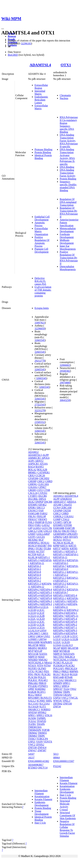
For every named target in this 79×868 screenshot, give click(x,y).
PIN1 (31, 674)
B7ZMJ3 (33, 768)
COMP (57, 519)
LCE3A (32, 622)
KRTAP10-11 (37, 563)
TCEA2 (32, 721)
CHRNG (33, 484)
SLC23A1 (45, 704)
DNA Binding (67, 167)
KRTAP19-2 (35, 581)
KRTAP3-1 (61, 601)
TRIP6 (41, 736)
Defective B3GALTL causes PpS (40, 281)
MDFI (64, 648)
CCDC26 (40, 475)
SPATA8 (32, 712)
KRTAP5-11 (72, 616)
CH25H (67, 511)
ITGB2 (39, 549)
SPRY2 (40, 715)
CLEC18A (43, 484)
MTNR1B (64, 651)
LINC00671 (34, 633)
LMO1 (45, 633)
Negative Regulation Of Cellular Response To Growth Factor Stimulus (67, 829)
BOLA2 (32, 470)
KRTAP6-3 (46, 601)
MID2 (42, 645)
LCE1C (41, 610)
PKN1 (37, 674)
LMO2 (32, 636)
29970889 (65, 383)
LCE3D (32, 625)
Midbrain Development (67, 242)
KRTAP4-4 (46, 590)
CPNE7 (42, 487)
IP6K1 (31, 549)
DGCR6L (33, 499)
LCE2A (32, 616)
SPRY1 (32, 715)
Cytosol (64, 810)
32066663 (65, 365)
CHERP (32, 481)
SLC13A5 (33, 704)
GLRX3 (37, 528)
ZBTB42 (58, 704)
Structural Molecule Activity (65, 804)
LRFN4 (42, 639)
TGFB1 (32, 724)
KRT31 (64, 546)
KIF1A (41, 554)
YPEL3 (66, 701)
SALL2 (32, 701)
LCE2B (41, 616)
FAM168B (59, 528)
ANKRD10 (66, 499)
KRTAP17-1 (62, 587)
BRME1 (32, 473)
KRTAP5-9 (46, 598)
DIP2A (42, 499)
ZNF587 (42, 750)
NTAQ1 (32, 666)
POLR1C (33, 680)
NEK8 (41, 657)
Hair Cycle (40, 823)
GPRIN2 (58, 537)
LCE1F (41, 613)
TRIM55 (42, 733)
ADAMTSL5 (35, 455)
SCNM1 (41, 701)
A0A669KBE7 (36, 765)
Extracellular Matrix (41, 107)
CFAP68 (58, 511)
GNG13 (48, 531)
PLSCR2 (70, 666)
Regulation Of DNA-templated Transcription (68, 202)
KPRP (56, 546)
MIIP (56, 651)
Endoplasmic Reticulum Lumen (41, 100)
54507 (31, 754)
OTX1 (66, 65)
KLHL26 (69, 543)
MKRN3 (33, 648)
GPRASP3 (72, 534)
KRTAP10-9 (35, 575)
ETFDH (68, 525)
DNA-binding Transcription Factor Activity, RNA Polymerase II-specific (69, 141)
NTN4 (47, 666)
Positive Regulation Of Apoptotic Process (42, 242)
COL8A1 (33, 487)
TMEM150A (35, 727)
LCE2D (41, 619)
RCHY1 (41, 692)
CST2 (40, 490)
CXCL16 (33, 493)
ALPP (46, 455)
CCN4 (57, 508)
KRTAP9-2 (34, 604)
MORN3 (42, 648)
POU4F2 (43, 680)
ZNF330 (32, 747)
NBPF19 (33, 657)
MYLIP (38, 651)
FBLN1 (32, 516)
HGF (41, 540)
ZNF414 (42, 747)
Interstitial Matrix (40, 92)
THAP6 (41, 724)
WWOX (58, 701)
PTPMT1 (43, 686)
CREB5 (32, 490)
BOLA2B (42, 470)
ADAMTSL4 (40, 65)
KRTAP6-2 (34, 601)
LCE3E (41, 625)
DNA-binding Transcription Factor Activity (67, 173)
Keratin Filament (43, 799)
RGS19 (65, 674)
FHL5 (73, 531)
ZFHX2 (40, 745)
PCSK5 (39, 671)
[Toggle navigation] (3, 29)
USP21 (32, 742)
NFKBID (33, 660)
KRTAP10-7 (60, 566)
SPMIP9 (58, 683)
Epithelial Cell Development (42, 218)
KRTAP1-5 (34, 560)
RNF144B (59, 677)
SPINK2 (42, 712)
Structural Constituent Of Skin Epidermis (68, 815)
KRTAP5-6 (46, 595)
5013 (56, 754)
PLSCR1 (46, 674)
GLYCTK (47, 528)
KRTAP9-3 (46, 604)
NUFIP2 (32, 669)
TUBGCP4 (42, 739)
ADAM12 (33, 452)
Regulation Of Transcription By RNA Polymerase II (69, 212)
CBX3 (31, 475)
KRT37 (57, 549)
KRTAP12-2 (62, 575)
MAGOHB (34, 642)
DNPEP (39, 502)
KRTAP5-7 (34, 598)
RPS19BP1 (34, 698)
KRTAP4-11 (62, 607)
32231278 (40, 410)
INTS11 (67, 540)
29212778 (40, 361)
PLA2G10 (67, 663)
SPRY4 (65, 686)
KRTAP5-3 (46, 592)
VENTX (48, 742)
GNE (40, 531)
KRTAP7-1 (71, 628)
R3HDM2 (40, 689)
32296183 (26, 43)
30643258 (65, 400)
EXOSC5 (33, 511)
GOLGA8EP (43, 534)
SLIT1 (43, 707)
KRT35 (72, 546)
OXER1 (73, 660)
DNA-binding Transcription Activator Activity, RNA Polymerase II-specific (67, 157)
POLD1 (42, 677)
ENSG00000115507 (64, 761)
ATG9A (44, 464)
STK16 (48, 715)
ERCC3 (41, 508)
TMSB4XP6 (35, 730)
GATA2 (46, 525)
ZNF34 (57, 707)
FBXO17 (33, 519)
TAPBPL (41, 718)
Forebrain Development (67, 236)
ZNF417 (32, 750)
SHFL (49, 701)
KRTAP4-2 (34, 590)
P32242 (57, 766)
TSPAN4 (58, 695)
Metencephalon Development (68, 230)
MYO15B (33, 654)
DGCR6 (43, 496)
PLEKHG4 (59, 666)
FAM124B (34, 513)
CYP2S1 (43, 493)
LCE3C (41, 622)
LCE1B (32, 610)
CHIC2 (41, 481)
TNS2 (73, 689)
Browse (12, 36)
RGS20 (74, 674)
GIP (30, 528)
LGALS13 (67, 645)
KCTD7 (40, 551)
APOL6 (45, 458)
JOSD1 (32, 551)
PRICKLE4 (71, 669)
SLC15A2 (58, 680)
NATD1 (43, 654)
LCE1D (32, 613)
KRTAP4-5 (71, 613)
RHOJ (38, 695)
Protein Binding (43, 152)
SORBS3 (46, 709)
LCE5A (41, 628)
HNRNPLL (34, 543)
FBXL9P (41, 516)
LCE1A (44, 607)
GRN (66, 537)
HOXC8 (32, 546)
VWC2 (32, 745)
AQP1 (31, 461)
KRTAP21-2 (35, 584)
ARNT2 (39, 461)
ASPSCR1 (34, 464)
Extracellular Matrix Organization (41, 231)
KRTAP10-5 (35, 569)
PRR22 (65, 671)
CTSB (47, 490)
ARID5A (71, 502)
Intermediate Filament (41, 792)
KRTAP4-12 (38, 587)
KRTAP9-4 (34, 607)
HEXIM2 (33, 540)
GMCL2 (32, 531)
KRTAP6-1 (59, 625)
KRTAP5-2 (34, 592)
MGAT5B (33, 645)
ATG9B (57, 505)
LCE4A (32, 628)
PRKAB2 (33, 683)
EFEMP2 (33, 505)
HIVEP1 (74, 537)
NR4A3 (48, 663)
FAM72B (70, 528)
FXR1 (38, 525)
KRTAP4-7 (59, 616)
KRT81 (65, 549)
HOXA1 (45, 543)
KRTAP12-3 (35, 578)
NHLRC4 (70, 657)
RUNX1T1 (46, 698)
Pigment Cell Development (42, 250)
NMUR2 (43, 660)
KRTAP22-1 (60, 598)
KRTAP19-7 (62, 592)
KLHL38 (33, 557)
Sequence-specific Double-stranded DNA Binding (68, 186)
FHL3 (31, 522)
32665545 (40, 340)
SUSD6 (32, 718)
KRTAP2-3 (59, 595)
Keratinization (42, 796)
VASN (39, 742)
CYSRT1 (33, 496)
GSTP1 (32, 537)
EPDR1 (32, 508)
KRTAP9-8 (71, 633)
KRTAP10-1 (72, 554)
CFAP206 (33, 478)
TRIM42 (33, 733)
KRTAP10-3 (35, 566)
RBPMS (74, 671)
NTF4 (40, 666)
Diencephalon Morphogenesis (68, 268)
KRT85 (74, 549)
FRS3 (31, 525)
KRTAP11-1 (60, 572)
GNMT (32, 534)
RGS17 (57, 674)
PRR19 (42, 683)
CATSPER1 (43, 473)
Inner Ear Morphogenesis (68, 247)
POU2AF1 (59, 669)
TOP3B (46, 730)
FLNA (48, 522)
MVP (31, 651)
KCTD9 (32, 554)
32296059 (40, 329)
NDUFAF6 (69, 654)
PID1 (47, 671)
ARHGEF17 (60, 502)
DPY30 (67, 522)
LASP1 (57, 636)
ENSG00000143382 (39, 761)
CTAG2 (65, 519)
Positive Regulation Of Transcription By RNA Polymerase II (69, 258)
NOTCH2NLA (36, 663)
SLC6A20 (33, 707)
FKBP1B (40, 522)
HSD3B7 (42, 546)
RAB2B (32, 692)
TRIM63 (33, 736)
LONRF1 (33, 639)
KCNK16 (58, 543)
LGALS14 (34, 630)
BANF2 (40, 467)
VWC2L (74, 698)
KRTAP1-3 (71, 551)
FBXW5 (43, 519)
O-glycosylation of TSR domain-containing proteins (43, 291)
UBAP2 (67, 695)
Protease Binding (43, 149)
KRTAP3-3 (61, 604)
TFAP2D (41, 721)
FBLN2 (57, 531)
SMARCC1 (34, 709)
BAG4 (31, 467)
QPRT (31, 689)
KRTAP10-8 (35, 572)
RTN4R (69, 677)
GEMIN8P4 (59, 534)
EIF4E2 (42, 505)
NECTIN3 (59, 657)
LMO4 (39, 636)
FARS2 (44, 513)
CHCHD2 (44, 478)
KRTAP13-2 (60, 584)
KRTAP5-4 (34, 595)
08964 (56, 758)
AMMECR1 (34, 458)
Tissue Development (42, 813)
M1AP (57, 648)
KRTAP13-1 (62, 581)
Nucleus (64, 98)
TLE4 (66, 689)
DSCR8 (48, 502)
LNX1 (47, 636)
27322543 (40, 405)
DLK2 (31, 502)
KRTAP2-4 (71, 595)
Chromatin (65, 95)
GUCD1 (41, 537)
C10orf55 (67, 505)
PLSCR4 (33, 677)
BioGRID (13, 55)
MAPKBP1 (46, 642)
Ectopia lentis (42, 308)
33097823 (40, 323)
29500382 (65, 371)
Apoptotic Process (40, 224)
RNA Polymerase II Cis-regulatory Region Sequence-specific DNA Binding (69, 125)
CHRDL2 (58, 516)
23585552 (40, 422)
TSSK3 (32, 739)
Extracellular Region (41, 87)
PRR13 (57, 671)
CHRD (49, 481)
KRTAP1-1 (44, 557)
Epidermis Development (42, 804)
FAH (41, 511)
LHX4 (43, 630)
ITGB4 (47, 549)
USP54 (57, 698)
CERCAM (66, 508)
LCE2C (32, 619)
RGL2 (31, 695)
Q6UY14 (43, 768)
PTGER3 (33, 686)
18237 (31, 758)
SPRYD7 (58, 689)
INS (50, 546)
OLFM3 (42, 669)
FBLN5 (66, 531)
